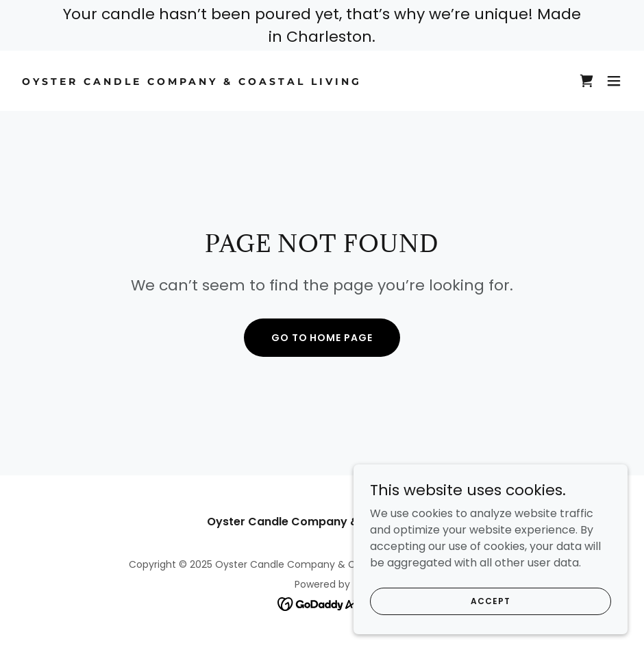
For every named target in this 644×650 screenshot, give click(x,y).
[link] (192, 81)
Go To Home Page (322, 338)
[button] (614, 81)
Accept (490, 620)
